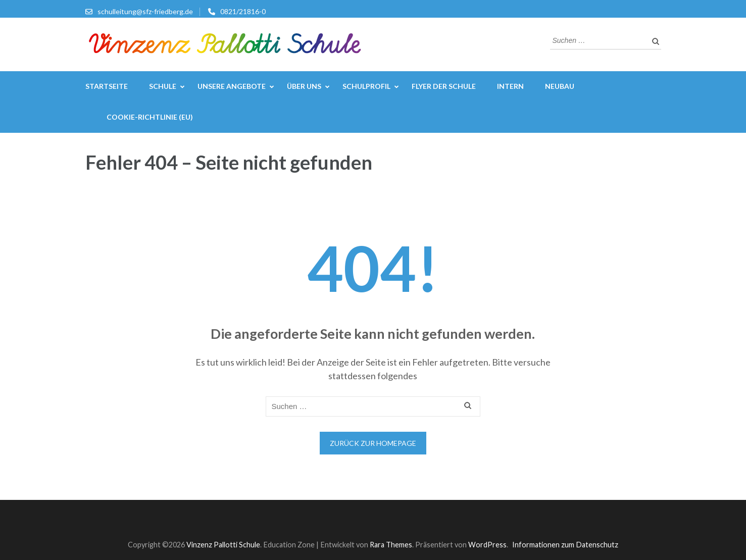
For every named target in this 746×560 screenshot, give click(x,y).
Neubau (560, 86)
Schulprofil (366, 86)
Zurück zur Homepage (373, 443)
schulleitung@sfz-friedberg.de (145, 11)
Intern (510, 86)
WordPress (487, 545)
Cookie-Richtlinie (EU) (150, 117)
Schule (163, 86)
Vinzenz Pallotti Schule (223, 545)
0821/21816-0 (243, 11)
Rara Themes (391, 545)
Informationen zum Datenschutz (565, 545)
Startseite (107, 86)
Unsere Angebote (232, 86)
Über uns (304, 86)
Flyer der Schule (444, 86)
